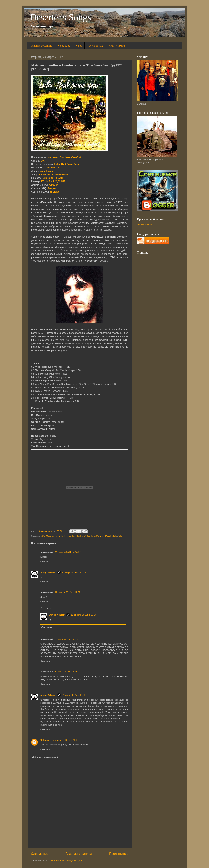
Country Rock (53, 536)
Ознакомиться (144, 225)
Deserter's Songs (60, 17)
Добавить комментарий (45, 757)
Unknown (45, 740)
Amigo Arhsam (48, 572)
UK (120, 536)
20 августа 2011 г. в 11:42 (75, 572)
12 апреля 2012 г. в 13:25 (84, 615)
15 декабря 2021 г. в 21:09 (65, 740)
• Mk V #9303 (117, 46)
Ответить (45, 561)
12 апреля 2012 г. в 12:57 (68, 592)
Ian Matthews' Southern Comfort (88, 536)
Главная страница (41, 46)
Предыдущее (119, 854)
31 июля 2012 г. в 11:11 (67, 672)
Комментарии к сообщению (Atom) (67, 860)
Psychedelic (111, 536)
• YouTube (64, 46)
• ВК (79, 46)
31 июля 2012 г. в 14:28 (74, 695)
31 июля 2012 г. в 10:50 (67, 639)
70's (43, 536)
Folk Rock (66, 536)
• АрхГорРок (95, 46)
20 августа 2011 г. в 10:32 (68, 552)
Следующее (40, 854)
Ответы (48, 608)
